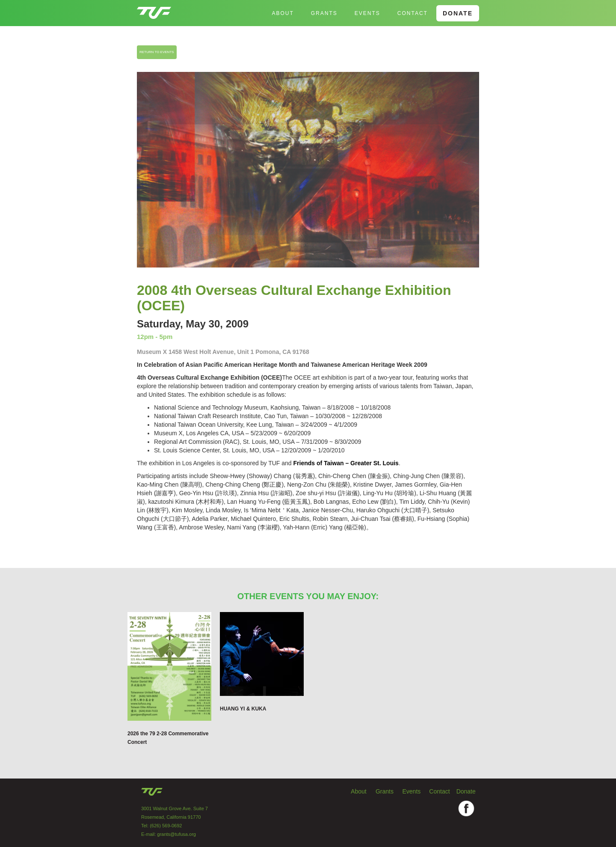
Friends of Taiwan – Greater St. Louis (346, 463)
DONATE (458, 13)
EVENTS (367, 13)
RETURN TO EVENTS (157, 52)
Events (412, 791)
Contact (413, 13)
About (283, 13)
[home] (154, 9)
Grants (385, 791)
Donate (466, 791)
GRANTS (324, 13)
